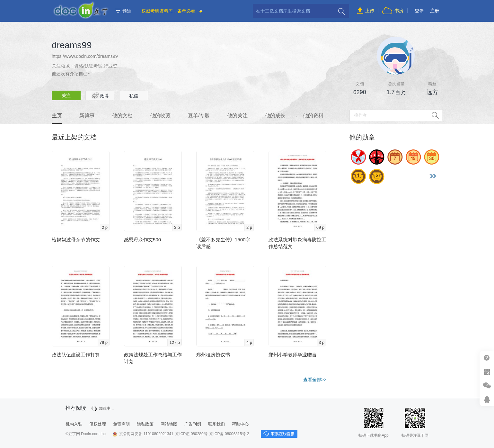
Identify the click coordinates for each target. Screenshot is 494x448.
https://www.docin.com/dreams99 (85, 56)
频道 (123, 11)
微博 (100, 95)
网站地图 (169, 424)
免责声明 (121, 424)
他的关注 (237, 116)
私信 (134, 96)
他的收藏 (160, 116)
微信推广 (487, 385)
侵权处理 (98, 424)
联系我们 (216, 424)
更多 (433, 176)
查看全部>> (315, 380)
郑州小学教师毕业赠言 (293, 355)
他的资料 (313, 116)
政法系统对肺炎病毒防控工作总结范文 (297, 243)
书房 (399, 11)
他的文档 (122, 116)
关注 (66, 95)
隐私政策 (145, 424)
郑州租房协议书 (213, 355)
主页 (57, 116)
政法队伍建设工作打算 (76, 355)
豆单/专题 (199, 116)
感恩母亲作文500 (142, 240)
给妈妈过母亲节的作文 (76, 240)
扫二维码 (487, 372)
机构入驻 (74, 424)
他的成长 (275, 116)
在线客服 (487, 399)
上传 (370, 11)
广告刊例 (193, 424)
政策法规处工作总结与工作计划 (153, 358)
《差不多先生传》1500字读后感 (223, 243)
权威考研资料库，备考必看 (168, 11)
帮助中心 (487, 358)
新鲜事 (87, 116)
